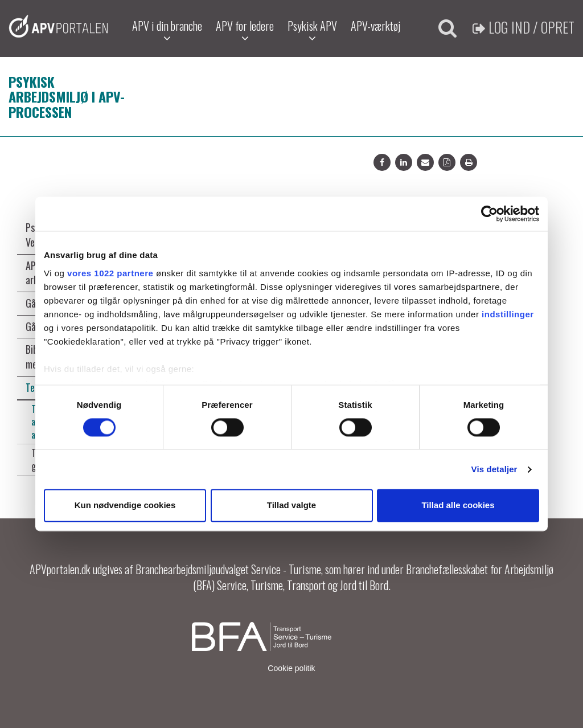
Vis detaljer (494, 469)
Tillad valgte (291, 506)
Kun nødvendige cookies (125, 506)
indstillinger (508, 314)
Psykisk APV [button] (312, 30)
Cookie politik (291, 668)
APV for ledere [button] (245, 30)
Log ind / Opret (524, 27)
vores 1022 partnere (110, 273)
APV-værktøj (375, 26)
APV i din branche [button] (167, 30)
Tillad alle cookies (458, 506)
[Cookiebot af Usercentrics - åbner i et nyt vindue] (489, 214)
